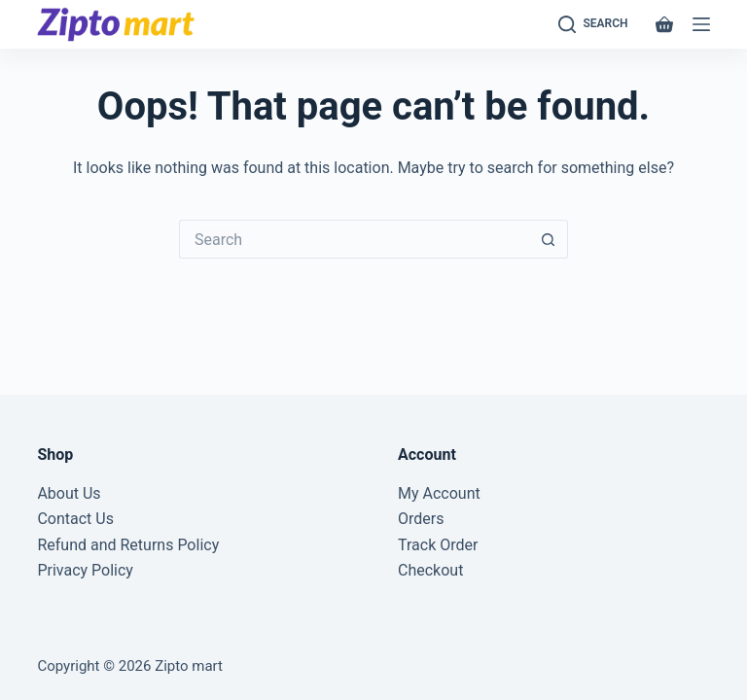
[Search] (593, 24)
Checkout (430, 570)
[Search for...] (354, 239)
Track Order (438, 545)
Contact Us (75, 519)
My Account (439, 493)
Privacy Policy (85, 570)
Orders (421, 519)
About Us (69, 493)
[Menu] (701, 24)
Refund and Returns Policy (128, 545)
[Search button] (549, 239)
